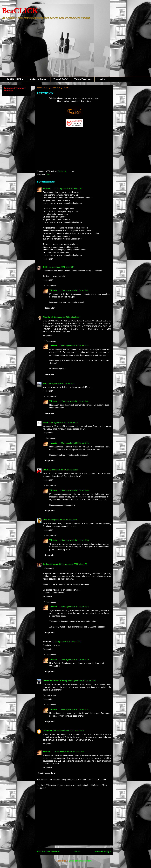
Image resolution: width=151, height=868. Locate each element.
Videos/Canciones (83, 79)
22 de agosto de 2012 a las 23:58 (62, 520)
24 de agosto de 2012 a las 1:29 (75, 660)
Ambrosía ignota (51, 564)
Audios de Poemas (39, 79)
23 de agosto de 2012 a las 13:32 (67, 642)
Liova (46, 470)
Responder (48, 259)
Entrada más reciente (48, 851)
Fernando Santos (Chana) (55, 681)
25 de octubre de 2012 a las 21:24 (69, 752)
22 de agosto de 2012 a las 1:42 (75, 290)
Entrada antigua (103, 851)
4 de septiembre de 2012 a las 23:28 (69, 731)
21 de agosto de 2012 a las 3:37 (60, 267)
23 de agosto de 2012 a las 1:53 (73, 564)
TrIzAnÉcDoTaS (61, 79)
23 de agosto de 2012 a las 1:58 (75, 607)
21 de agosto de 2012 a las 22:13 (63, 423)
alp (44, 383)
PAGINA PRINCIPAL (15, 79)
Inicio (77, 851)
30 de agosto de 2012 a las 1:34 (75, 709)
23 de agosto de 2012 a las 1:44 (75, 490)
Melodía (47, 317)
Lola (45, 520)
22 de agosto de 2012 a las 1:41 (75, 401)
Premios (101, 79)
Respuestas (51, 286)
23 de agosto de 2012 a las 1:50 (75, 540)
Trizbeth (47, 189)
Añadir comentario (47, 773)
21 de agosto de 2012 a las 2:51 (68, 189)
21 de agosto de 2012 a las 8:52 (61, 383)
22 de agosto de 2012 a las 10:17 (63, 470)
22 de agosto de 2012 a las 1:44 (75, 346)
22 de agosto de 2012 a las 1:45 (75, 443)
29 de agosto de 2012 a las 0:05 (82, 681)
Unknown (47, 731)
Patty (45, 423)
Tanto (49, 174)
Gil (44, 267)
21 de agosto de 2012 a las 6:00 (65, 317)
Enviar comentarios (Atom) (80, 861)
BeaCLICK (20, 11)
